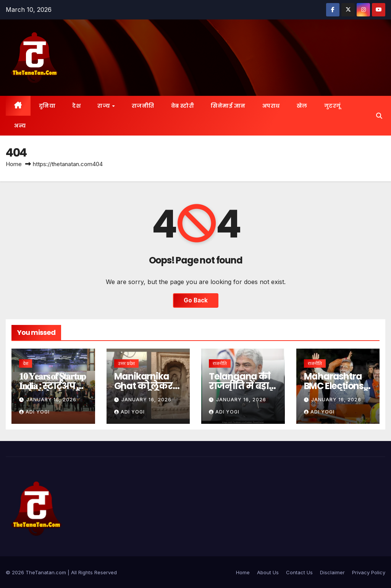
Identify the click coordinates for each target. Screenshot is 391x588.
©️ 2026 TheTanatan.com (37, 572)
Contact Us (299, 572)
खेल (302, 106)
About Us (268, 572)
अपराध (271, 106)
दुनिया (47, 106)
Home (14, 164)
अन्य (20, 126)
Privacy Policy (369, 572)
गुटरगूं (333, 106)
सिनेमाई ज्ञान (228, 106)
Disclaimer (332, 572)
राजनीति (143, 106)
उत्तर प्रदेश (126, 363)
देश (76, 106)
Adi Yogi (34, 412)
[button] (379, 116)
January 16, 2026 (51, 400)
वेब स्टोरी (183, 106)
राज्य (104, 106)
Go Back (196, 300)
